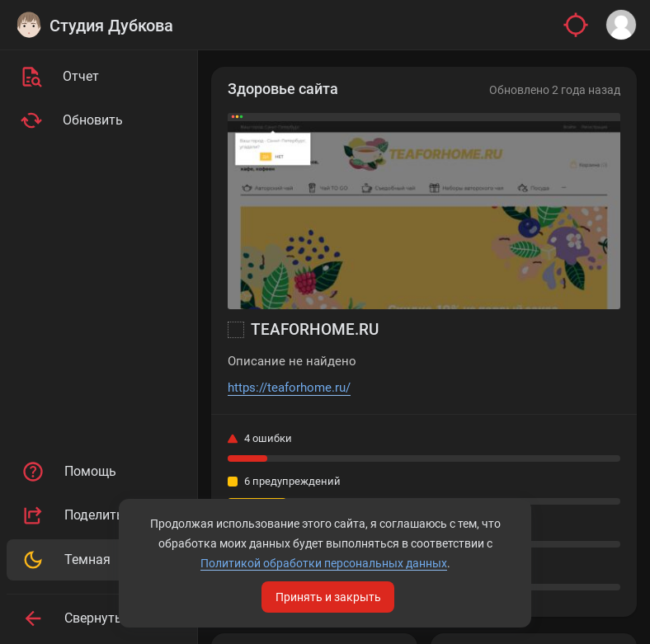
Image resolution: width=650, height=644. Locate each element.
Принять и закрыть (328, 597)
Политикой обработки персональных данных (324, 563)
